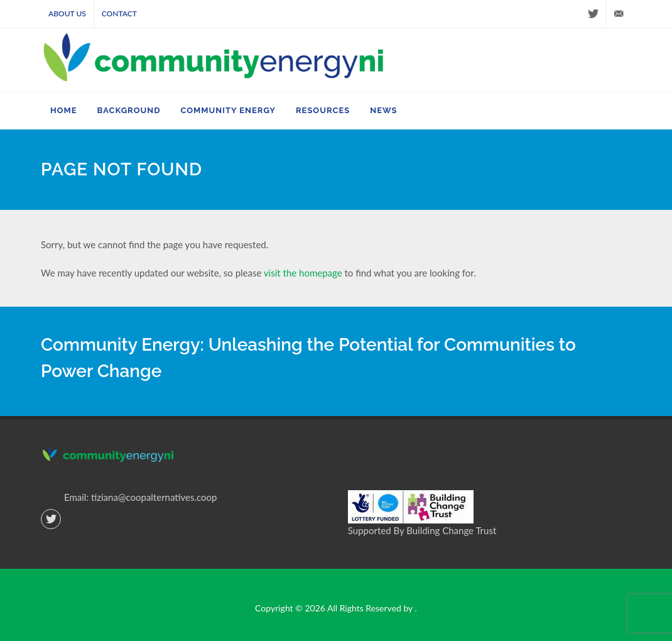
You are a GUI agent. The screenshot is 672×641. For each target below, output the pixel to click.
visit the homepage (303, 273)
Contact (119, 14)
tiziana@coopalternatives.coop (154, 497)
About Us (67, 14)
